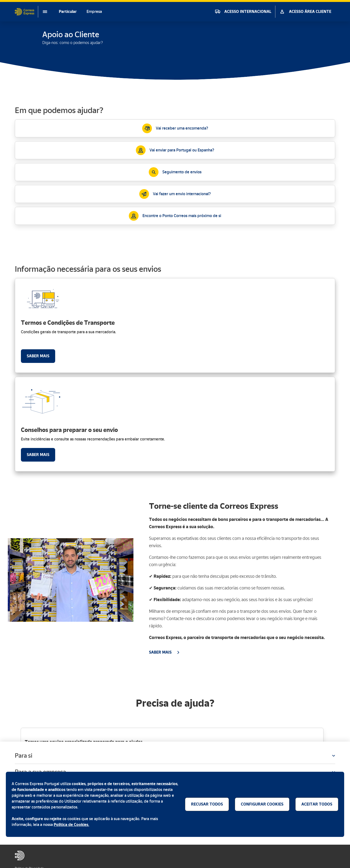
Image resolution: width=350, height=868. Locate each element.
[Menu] (41, 12)
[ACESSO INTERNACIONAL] (243, 12)
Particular (68, 12)
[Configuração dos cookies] (262, 804)
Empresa (94, 12)
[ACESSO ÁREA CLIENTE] (305, 12)
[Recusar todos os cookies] (207, 804)
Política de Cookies (71, 825)
